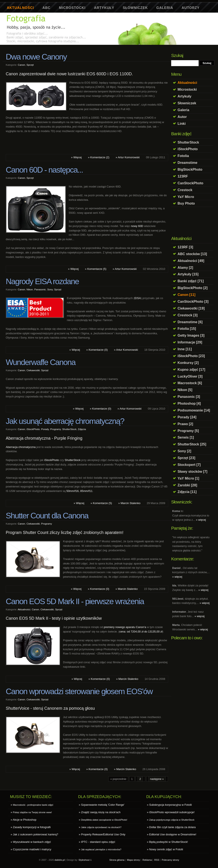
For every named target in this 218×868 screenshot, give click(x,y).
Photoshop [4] (189, 403)
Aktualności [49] (191, 261)
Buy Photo (186, 203)
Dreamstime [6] (190, 322)
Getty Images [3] (191, 335)
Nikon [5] (185, 390)
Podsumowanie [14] (194, 410)
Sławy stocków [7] (192, 471)
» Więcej (76, 157)
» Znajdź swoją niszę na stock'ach (100, 812)
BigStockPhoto (190, 169)
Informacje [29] (190, 342)
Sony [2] (184, 451)
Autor (182, 117)
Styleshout (84, 860)
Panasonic (40, 289)
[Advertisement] (83, 46)
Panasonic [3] (189, 397)
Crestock (185, 190)
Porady (45, 429)
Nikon (30, 289)
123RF (183, 176)
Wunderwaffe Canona (41, 362)
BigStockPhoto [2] (193, 288)
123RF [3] (185, 247)
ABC (46, 8)
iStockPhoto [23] (191, 356)
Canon (22, 65)
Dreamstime (187, 163)
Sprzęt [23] (186, 458)
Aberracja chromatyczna (21, 447)
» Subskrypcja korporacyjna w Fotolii (169, 805)
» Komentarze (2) (99, 157)
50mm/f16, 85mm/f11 (80, 491)
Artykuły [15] (188, 274)
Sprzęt (30, 65)
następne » (157, 779)
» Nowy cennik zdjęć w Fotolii (165, 849)
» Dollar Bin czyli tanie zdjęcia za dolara (171, 827)
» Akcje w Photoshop (24, 820)
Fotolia (183, 156)
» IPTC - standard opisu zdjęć (97, 842)
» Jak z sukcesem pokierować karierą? (34, 834)
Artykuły (104, 8)
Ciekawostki (33, 370)
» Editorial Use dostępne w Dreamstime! (172, 834)
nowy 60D (137, 226)
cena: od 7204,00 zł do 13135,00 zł (141, 632)
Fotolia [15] (187, 329)
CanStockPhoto (190, 183)
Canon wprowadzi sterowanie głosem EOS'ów (79, 691)
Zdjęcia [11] (187, 492)
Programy (56, 429)
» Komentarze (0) (97, 350)
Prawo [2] (185, 424)
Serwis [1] (186, 437)
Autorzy (191, 8)
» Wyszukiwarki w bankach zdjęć (31, 842)
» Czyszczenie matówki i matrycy (31, 849)
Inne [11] (185, 349)
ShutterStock (188, 142)
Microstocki (72, 8)
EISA (138, 298)
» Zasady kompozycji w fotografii (31, 827)
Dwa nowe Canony (36, 57)
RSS (157, 860)
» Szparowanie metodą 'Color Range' (102, 805)
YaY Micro (186, 197)
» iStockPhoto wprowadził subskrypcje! (171, 812)
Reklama (147, 860)
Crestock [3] (188, 315)
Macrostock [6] (190, 383)
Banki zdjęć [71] (191, 281)
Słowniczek (135, 8)
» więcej (201, 520)
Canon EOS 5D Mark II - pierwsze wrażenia (75, 601)
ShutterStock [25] (192, 444)
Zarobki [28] (187, 485)
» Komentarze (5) (96, 269)
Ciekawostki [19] (191, 308)
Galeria (165, 8)
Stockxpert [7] (189, 465)
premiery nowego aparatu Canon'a (125, 627)
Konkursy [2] (188, 363)
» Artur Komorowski (128, 157)
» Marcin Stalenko (129, 503)
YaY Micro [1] (188, 478)
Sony (50, 289)
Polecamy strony (171, 860)
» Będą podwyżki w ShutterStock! (167, 842)
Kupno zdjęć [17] (191, 369)
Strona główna (117, 860)
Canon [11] (186, 295)
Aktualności (20, 8)
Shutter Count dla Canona (47, 516)
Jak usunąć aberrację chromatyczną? (65, 421)
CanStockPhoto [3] (193, 301)
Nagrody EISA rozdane (42, 281)
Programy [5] (188, 431)
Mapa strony (133, 860)
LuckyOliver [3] (190, 376)
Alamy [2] (185, 268)
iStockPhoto (188, 149)
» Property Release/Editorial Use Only (102, 834)
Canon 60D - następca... (44, 170)
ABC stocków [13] (192, 254)
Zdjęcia (82, 429)
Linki (182, 124)
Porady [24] (187, 417)
